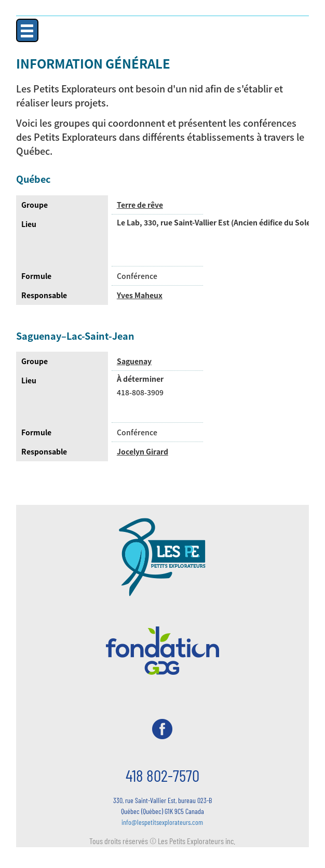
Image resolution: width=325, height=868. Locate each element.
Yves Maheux (140, 295)
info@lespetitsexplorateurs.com (162, 822)
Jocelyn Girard (143, 451)
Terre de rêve (140, 205)
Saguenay (134, 361)
